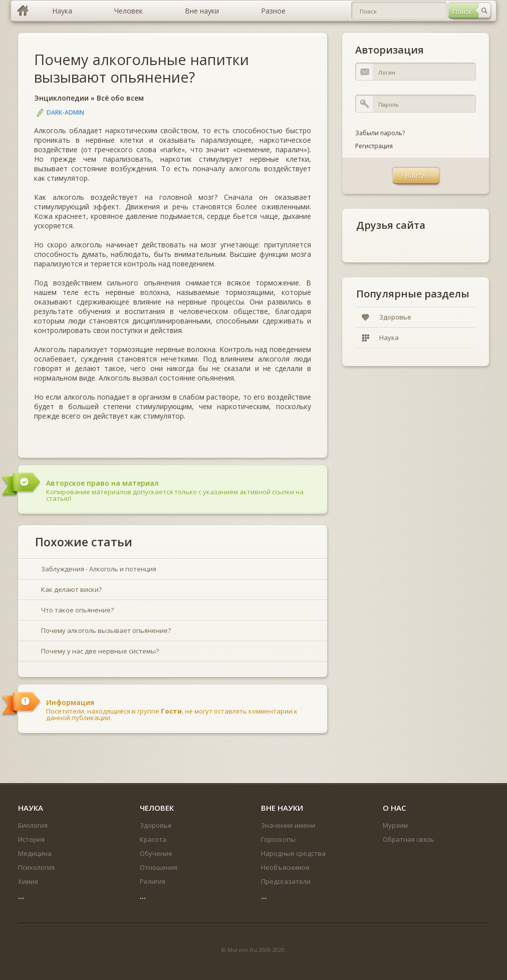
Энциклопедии (61, 98)
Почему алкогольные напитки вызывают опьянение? (142, 68)
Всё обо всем (120, 98)
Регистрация (374, 146)
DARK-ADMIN (65, 112)
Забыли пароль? (380, 133)
